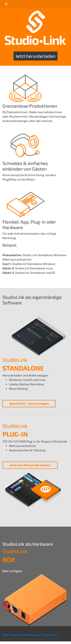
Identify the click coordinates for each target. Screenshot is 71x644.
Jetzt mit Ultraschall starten (30, 465)
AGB (5, 635)
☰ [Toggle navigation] (6, 4)
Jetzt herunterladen (35, 56)
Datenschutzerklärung (25, 635)
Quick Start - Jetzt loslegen (29, 403)
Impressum (49, 635)
